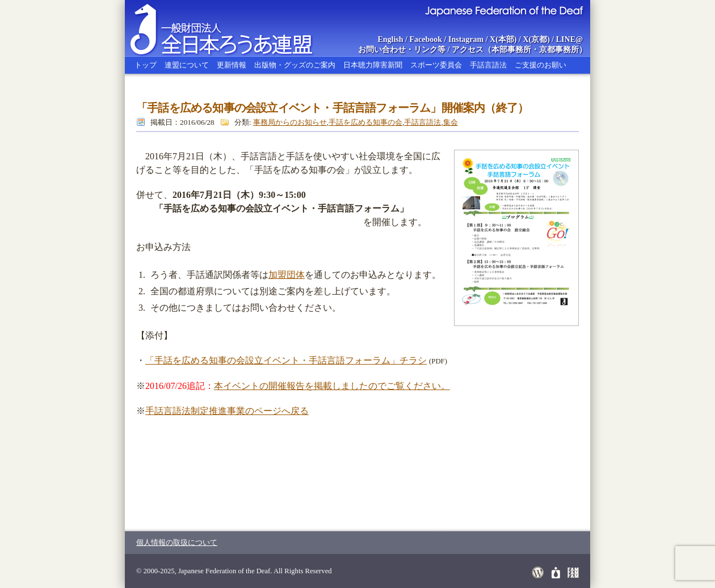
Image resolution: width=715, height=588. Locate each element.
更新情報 (232, 65)
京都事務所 (559, 50)
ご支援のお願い (541, 65)
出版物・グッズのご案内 (295, 65)
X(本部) (503, 39)
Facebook (426, 39)
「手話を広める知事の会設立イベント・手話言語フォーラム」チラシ (286, 360)
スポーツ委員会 (436, 65)
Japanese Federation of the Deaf (504, 10)
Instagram (466, 39)
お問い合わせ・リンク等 (402, 50)
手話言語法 (488, 65)
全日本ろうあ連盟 (232, 28)
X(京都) (536, 39)
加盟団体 (287, 275)
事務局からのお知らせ (290, 122)
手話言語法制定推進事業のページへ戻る (227, 411)
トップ (146, 65)
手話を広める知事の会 (365, 122)
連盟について (187, 65)
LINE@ (569, 39)
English (390, 39)
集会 (451, 122)
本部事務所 (511, 50)
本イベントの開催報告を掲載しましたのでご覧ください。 (332, 386)
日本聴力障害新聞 (373, 65)
